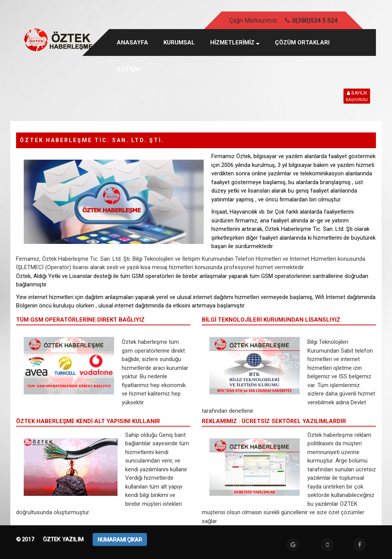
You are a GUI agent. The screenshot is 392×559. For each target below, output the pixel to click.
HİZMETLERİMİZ (235, 42)
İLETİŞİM (129, 69)
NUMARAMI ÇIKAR (120, 539)
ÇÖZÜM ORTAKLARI (302, 42)
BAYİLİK (357, 96)
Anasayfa (132, 42)
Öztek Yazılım (64, 539)
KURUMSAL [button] (179, 42)
